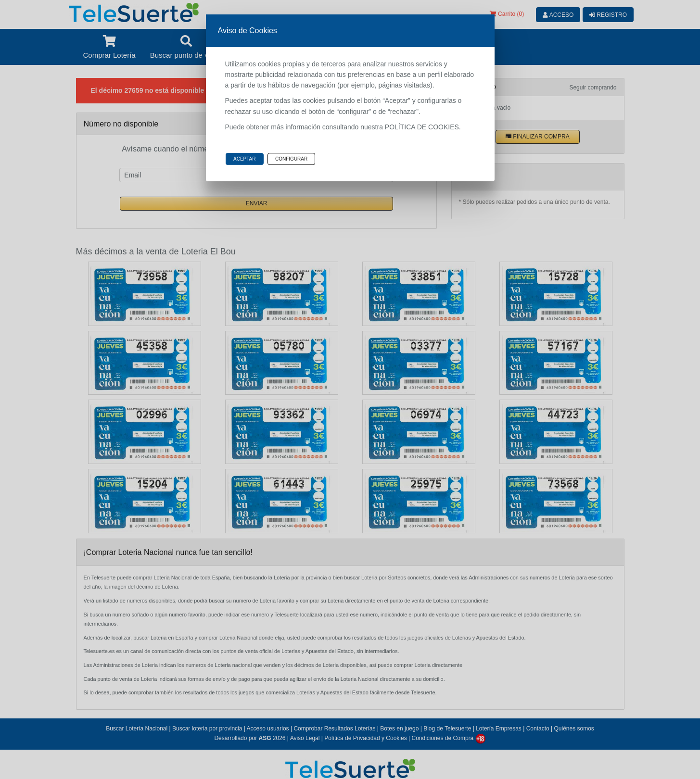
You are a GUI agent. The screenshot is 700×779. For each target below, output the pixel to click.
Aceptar (245, 159)
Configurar (291, 159)
